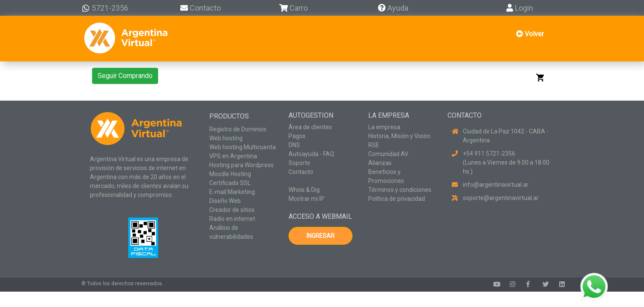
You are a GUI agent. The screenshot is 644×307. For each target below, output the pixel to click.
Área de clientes (310, 127)
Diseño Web (225, 201)
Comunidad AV (388, 154)
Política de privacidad (397, 199)
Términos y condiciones (400, 190)
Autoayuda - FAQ (311, 154)
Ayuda (393, 8)
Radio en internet (232, 219)
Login (520, 8)
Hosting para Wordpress (241, 165)
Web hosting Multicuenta (243, 147)
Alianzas (380, 163)
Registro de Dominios (238, 129)
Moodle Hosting (230, 174)
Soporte (299, 163)
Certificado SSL (230, 183)
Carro (299, 8)
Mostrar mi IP (306, 199)
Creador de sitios (232, 210)
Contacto (201, 8)
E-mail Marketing (232, 192)
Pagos (297, 136)
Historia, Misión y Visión (399, 136)
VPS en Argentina (233, 156)
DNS (294, 145)
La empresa (384, 127)
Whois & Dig (304, 190)
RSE (374, 145)
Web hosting (226, 138)
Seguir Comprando (125, 76)
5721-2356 (105, 8)
